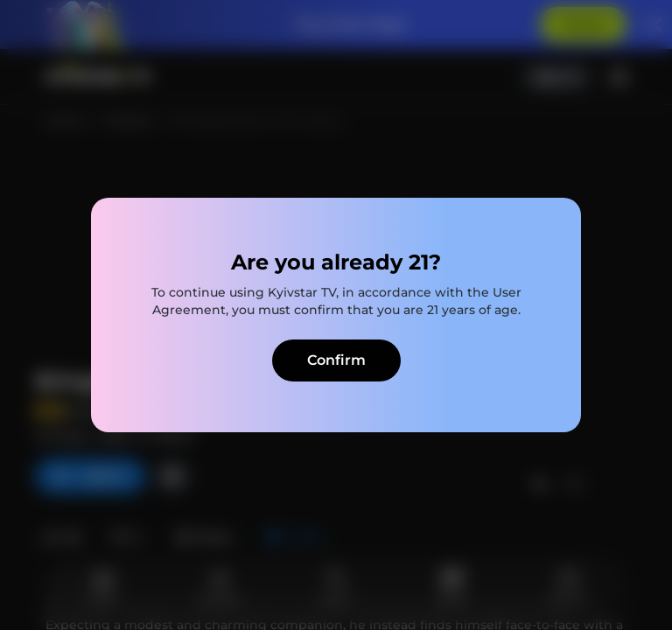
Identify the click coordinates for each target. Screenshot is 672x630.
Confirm (336, 360)
